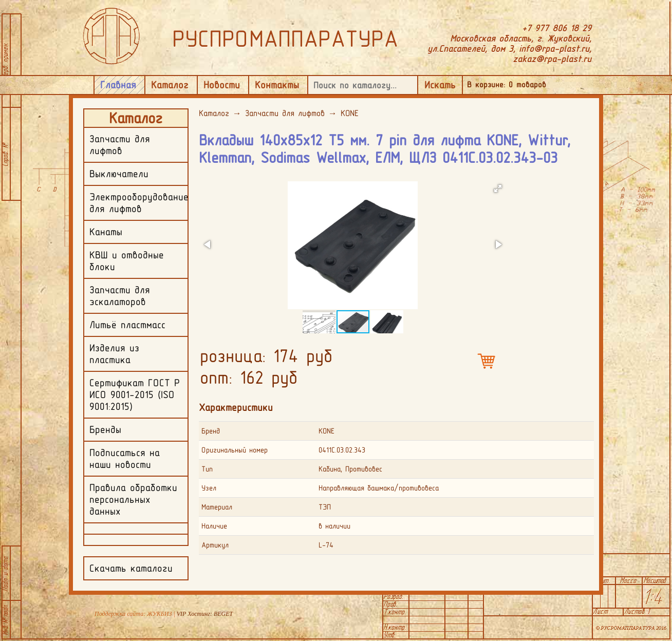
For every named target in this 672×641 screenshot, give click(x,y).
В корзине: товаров (507, 84)
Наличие (214, 526)
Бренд (211, 431)
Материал (217, 507)
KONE (350, 113)
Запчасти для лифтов (285, 113)
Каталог (170, 85)
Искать (440, 85)
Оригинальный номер (235, 450)
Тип (207, 469)
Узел (209, 488)
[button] (498, 188)
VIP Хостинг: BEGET (205, 614)
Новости (222, 85)
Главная (118, 85)
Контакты (277, 85)
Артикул (215, 545)
